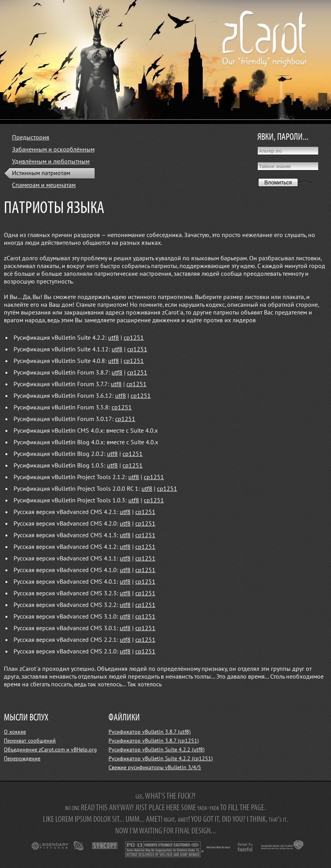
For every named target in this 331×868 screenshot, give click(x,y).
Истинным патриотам (41, 173)
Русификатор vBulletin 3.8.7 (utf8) (150, 732)
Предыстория (31, 138)
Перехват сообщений (30, 741)
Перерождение (22, 759)
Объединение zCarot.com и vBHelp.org (50, 750)
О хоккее (15, 732)
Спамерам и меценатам (44, 185)
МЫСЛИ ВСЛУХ (26, 718)
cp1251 (134, 338)
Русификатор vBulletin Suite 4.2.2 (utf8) (157, 750)
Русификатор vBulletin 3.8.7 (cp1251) (154, 741)
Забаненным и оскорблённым (53, 150)
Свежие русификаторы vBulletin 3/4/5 (155, 767)
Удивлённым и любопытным (51, 162)
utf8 (114, 338)
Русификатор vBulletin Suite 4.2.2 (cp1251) (161, 759)
